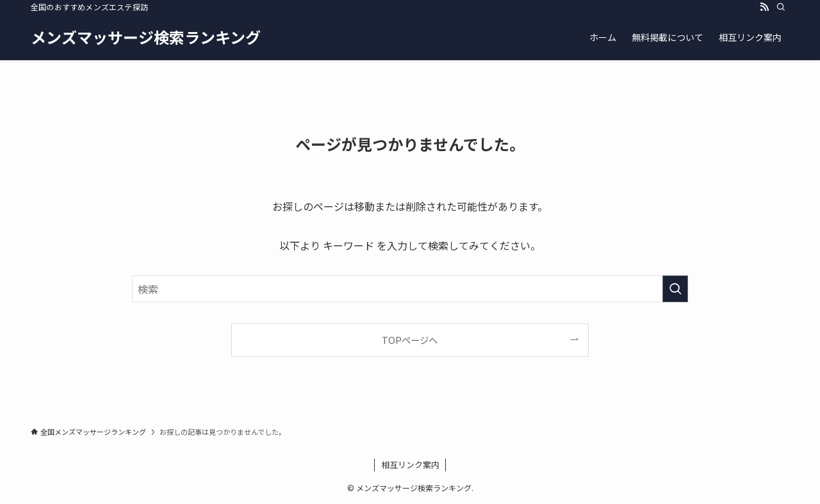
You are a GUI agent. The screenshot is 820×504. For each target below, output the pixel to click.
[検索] (781, 7)
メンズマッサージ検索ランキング (146, 37)
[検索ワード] (410, 289)
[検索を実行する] (675, 289)
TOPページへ (410, 340)
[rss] (764, 7)
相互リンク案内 (410, 465)
